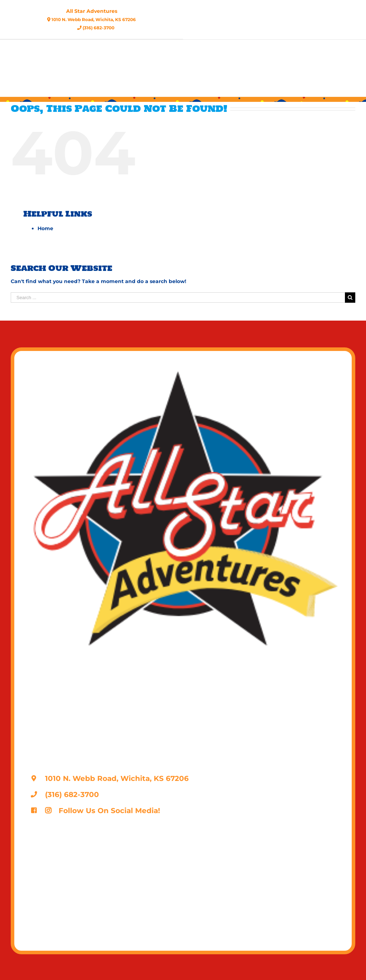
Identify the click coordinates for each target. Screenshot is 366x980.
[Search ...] (178, 298)
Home (45, 228)
